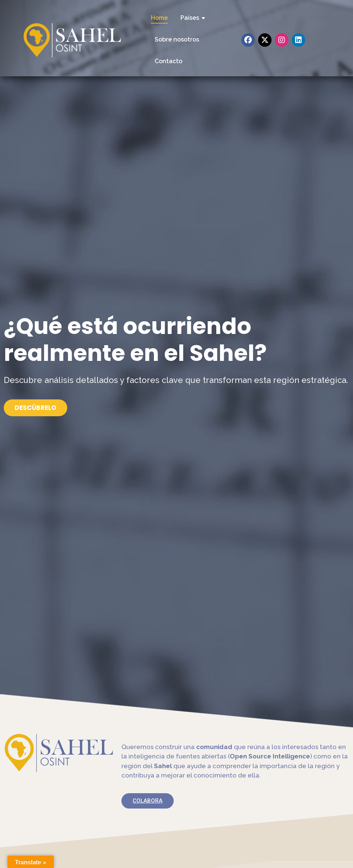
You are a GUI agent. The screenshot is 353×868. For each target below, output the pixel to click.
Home (159, 18)
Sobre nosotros (177, 39)
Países (191, 18)
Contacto (168, 61)
